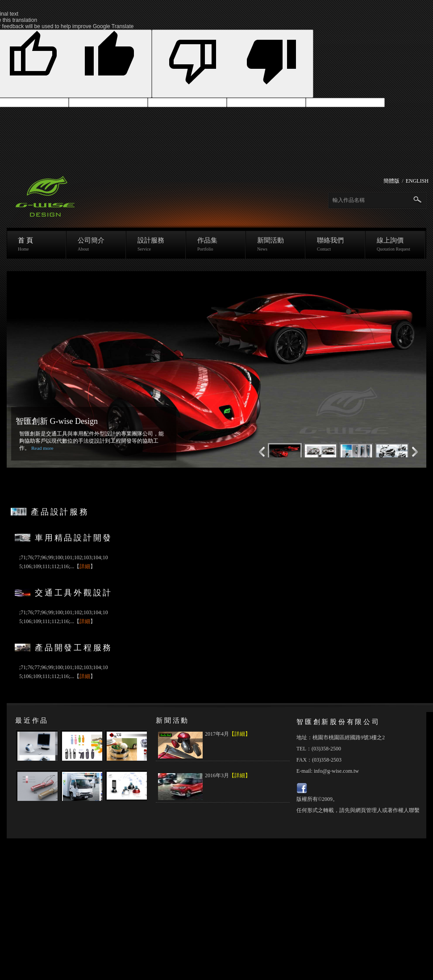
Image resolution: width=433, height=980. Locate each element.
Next (260, 452)
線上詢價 (396, 244)
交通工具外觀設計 (74, 593)
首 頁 (37, 244)
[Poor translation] (233, 64)
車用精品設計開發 (74, 538)
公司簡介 (96, 244)
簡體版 (391, 181)
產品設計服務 (60, 512)
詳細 (85, 566)
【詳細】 (240, 734)
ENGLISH (417, 181)
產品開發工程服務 (74, 648)
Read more (42, 448)
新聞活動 (276, 244)
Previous (417, 452)
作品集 (216, 244)
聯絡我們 (336, 244)
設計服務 (156, 244)
